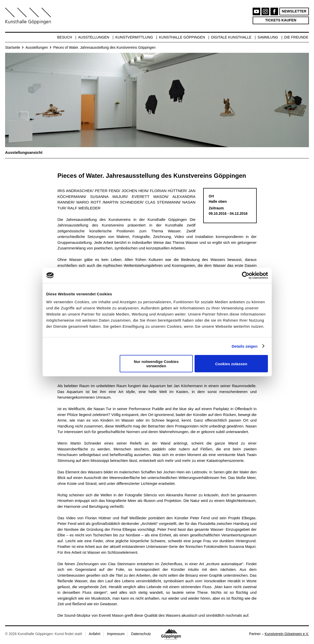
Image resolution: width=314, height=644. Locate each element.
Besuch (65, 37)
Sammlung (268, 37)
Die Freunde (296, 37)
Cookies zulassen (231, 364)
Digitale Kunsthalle (231, 37)
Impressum (116, 634)
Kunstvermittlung (134, 37)
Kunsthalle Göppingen (182, 37)
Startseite (13, 47)
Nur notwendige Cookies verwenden (156, 364)
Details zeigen (245, 346)
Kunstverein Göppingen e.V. (287, 634)
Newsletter (294, 11)
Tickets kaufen (281, 20)
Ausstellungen (94, 37)
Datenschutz (141, 634)
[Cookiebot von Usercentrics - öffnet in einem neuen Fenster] (246, 275)
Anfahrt (95, 634)
